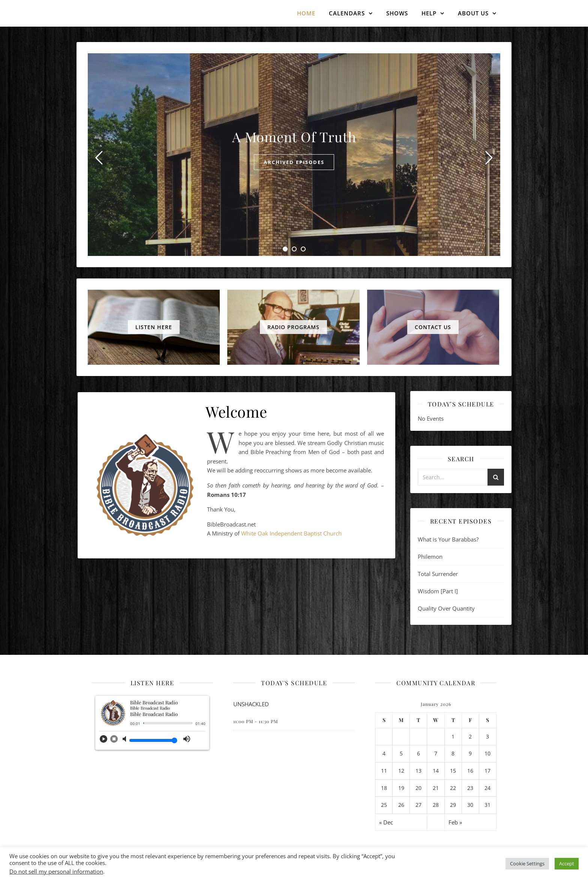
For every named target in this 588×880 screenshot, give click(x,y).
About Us (473, 13)
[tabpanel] (294, 155)
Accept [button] (567, 863)
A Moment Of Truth (294, 137)
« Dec (386, 822)
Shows (397, 13)
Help (429, 13)
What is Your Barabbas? (448, 539)
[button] (103, 741)
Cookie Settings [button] (527, 863)
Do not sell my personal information (56, 871)
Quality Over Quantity (446, 608)
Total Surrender (438, 574)
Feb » (455, 822)
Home (306, 13)
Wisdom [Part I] (438, 591)
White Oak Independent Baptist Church (291, 533)
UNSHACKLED (251, 704)
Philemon (430, 557)
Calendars (347, 13)
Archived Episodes (294, 162)
